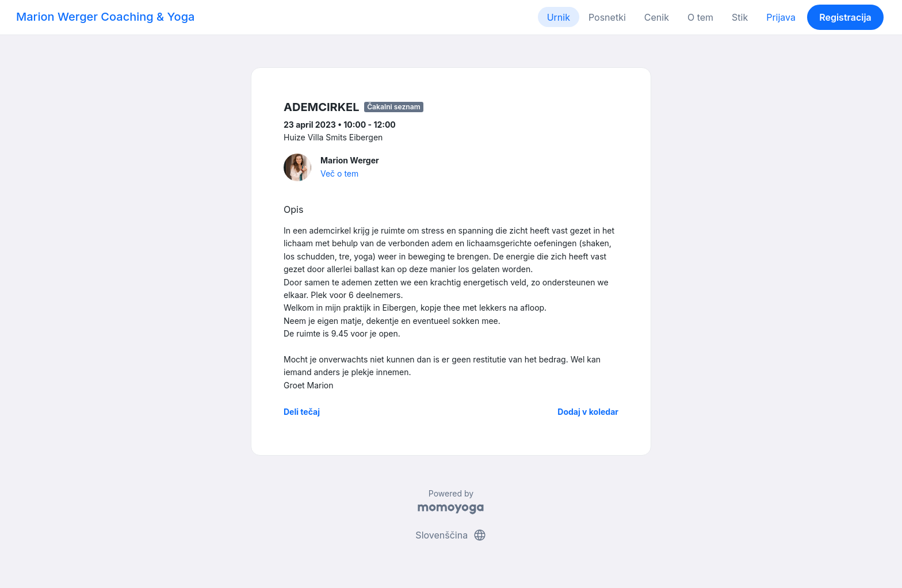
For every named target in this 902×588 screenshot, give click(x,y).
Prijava (781, 17)
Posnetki (607, 17)
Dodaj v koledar (588, 412)
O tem (700, 17)
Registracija (845, 17)
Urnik (559, 17)
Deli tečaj (302, 412)
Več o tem (339, 173)
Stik (740, 17)
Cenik (657, 17)
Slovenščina (451, 535)
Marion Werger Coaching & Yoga (105, 17)
